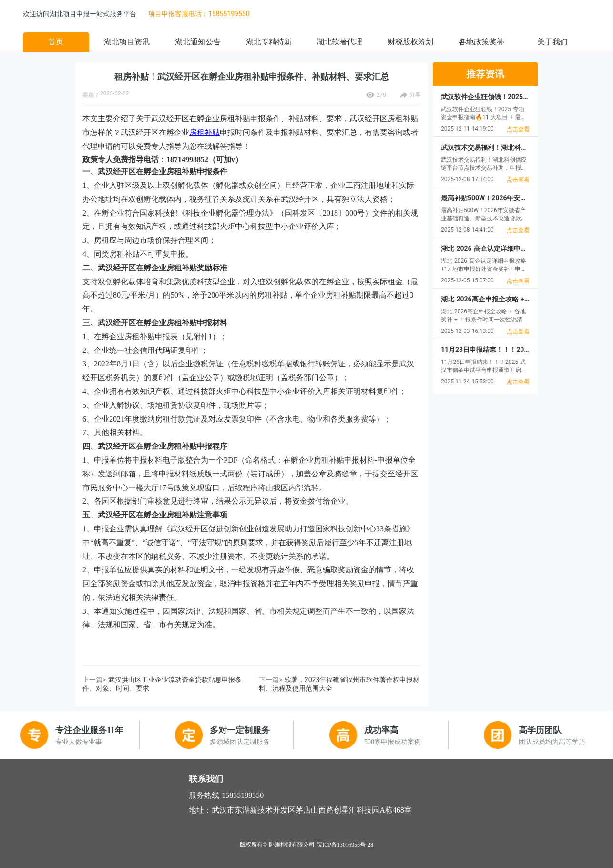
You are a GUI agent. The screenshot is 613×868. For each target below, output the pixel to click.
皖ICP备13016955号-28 (345, 845)
